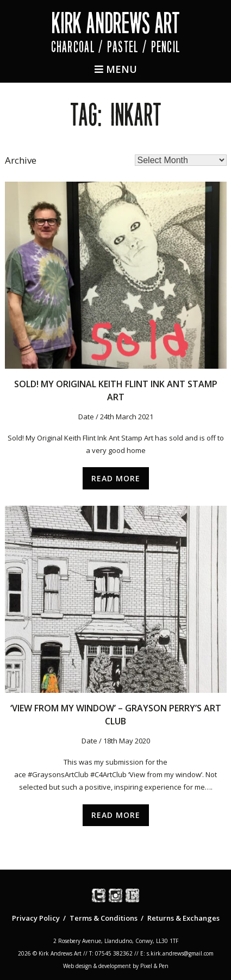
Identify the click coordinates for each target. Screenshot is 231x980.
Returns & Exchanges (183, 918)
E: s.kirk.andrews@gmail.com (177, 953)
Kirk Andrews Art (116, 23)
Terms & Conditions (104, 918)
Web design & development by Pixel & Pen (116, 966)
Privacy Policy (36, 918)
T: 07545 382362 (111, 953)
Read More (116, 478)
